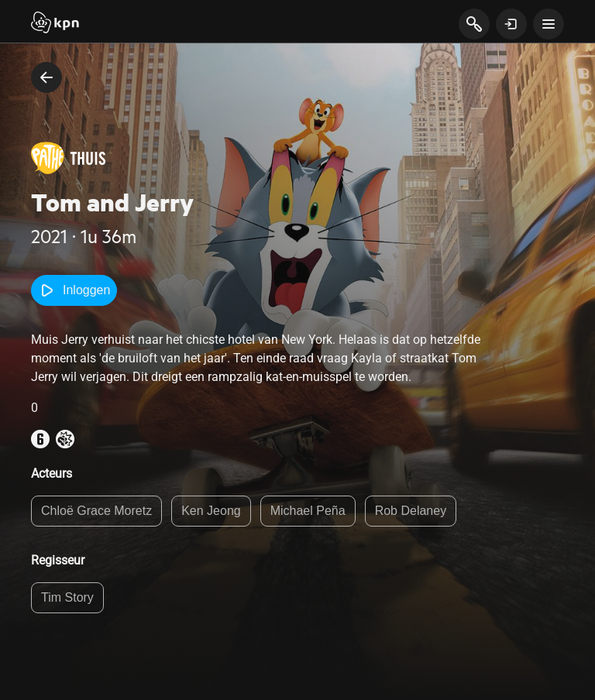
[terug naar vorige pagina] (46, 77)
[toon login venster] (511, 24)
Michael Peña (308, 511)
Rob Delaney (411, 511)
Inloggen (74, 290)
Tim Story (67, 597)
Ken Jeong (211, 511)
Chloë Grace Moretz (96, 511)
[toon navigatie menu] (549, 24)
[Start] (55, 24)
